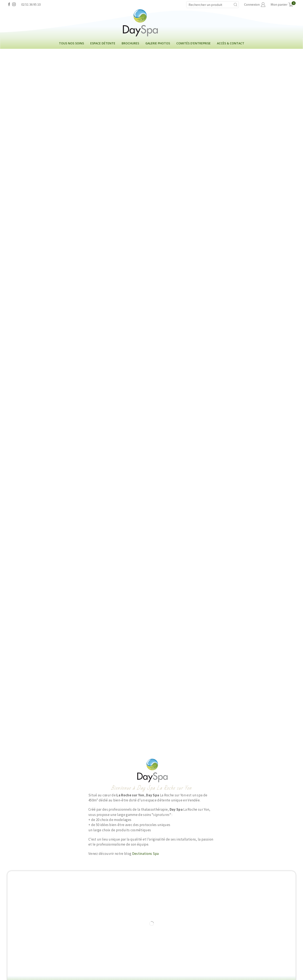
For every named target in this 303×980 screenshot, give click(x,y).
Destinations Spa (146, 854)
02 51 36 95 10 (31, 4)
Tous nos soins (71, 43)
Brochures (130, 43)
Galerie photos (158, 43)
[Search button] (235, 5)
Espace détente (103, 43)
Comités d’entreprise (193, 43)
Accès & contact (231, 43)
